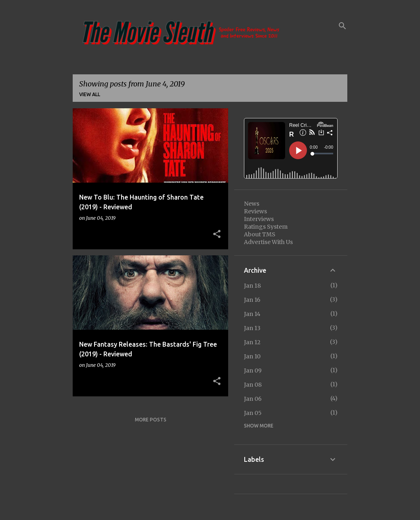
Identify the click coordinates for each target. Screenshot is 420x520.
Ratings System (266, 227)
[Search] (342, 26)
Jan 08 (253, 385)
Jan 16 (252, 300)
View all (90, 94)
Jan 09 (253, 371)
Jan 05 (253, 413)
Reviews (255, 211)
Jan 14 (252, 314)
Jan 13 (252, 328)
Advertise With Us (268, 242)
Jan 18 (252, 286)
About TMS (260, 234)
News (252, 204)
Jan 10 (252, 356)
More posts (151, 420)
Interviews (259, 219)
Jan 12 (252, 342)
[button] (217, 234)
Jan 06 (253, 399)
